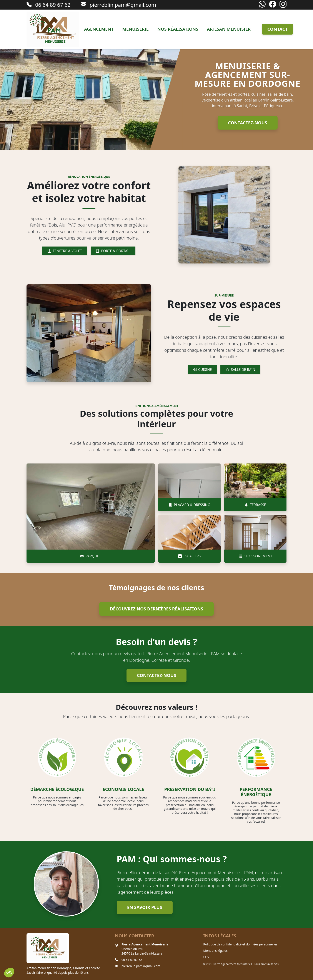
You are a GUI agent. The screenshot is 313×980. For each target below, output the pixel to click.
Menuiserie (135, 29)
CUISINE (202, 370)
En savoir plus (145, 907)
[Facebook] (273, 5)
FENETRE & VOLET (65, 251)
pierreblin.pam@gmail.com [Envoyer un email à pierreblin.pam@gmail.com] (118, 5)
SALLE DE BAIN (240, 370)
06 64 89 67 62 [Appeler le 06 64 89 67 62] (48, 5)
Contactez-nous (248, 123)
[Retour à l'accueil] (53, 29)
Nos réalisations (178, 29)
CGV (206, 957)
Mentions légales (215, 951)
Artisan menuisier (229, 29)
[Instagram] (283, 5)
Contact (277, 29)
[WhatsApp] (262, 5)
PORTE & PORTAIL (113, 251)
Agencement (99, 29)
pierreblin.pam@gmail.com (141, 966)
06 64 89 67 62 (132, 960)
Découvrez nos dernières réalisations (156, 609)
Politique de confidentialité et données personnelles (240, 944)
